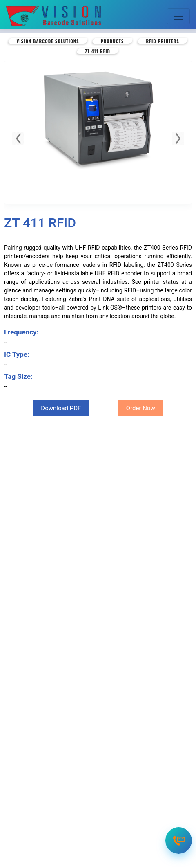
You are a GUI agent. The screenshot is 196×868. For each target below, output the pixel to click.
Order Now (141, 408)
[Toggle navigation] (178, 16)
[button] (18, 138)
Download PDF (61, 408)
